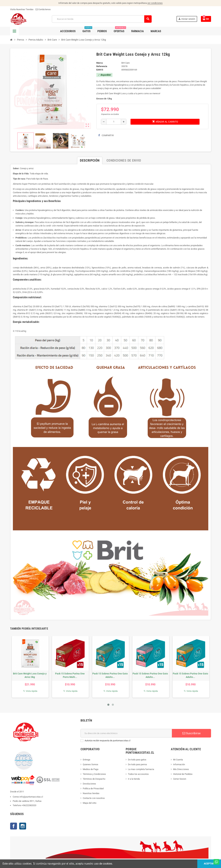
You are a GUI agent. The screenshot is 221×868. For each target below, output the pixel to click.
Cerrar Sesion (180, 779)
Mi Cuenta (178, 760)
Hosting (78, 864)
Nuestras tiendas (91, 793)
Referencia (102, 66)
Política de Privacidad (93, 788)
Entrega (86, 760)
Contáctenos (43, 9)
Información (179, 764)
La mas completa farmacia (141, 769)
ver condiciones (155, 3)
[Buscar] (102, 19)
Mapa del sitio (90, 803)
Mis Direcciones (181, 769)
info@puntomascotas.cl (31, 797)
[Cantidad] (114, 122)
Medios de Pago (91, 769)
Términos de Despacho (94, 779)
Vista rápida (30, 691)
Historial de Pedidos (183, 774)
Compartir (106, 135)
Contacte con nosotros (94, 798)
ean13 (100, 70)
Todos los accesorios (138, 774)
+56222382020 (29, 805)
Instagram (23, 826)
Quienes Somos (90, 764)
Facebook (14, 826)
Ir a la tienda (134, 779)
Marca (100, 63)
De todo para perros (137, 764)
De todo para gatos (137, 760)
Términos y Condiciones (94, 774)
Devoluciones (89, 784)
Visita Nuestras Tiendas (22, 9)
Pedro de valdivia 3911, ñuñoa (27, 801)
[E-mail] (126, 733)
